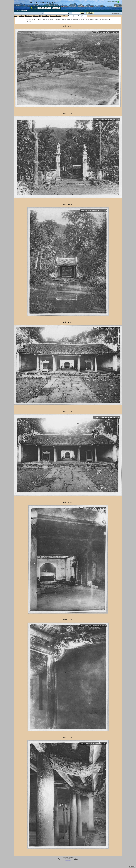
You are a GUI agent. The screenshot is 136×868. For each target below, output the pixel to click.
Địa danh (34, 8)
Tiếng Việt (114, 2)
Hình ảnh (42, 8)
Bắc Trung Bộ (37, 16)
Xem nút (24, 11)
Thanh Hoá (45, 16)
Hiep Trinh (71, 858)
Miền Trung (28, 16)
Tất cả (15, 16)
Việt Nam (21, 16)
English (109, 2)
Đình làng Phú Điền (56, 16)
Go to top (76, 859)
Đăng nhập (56, 8)
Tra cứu (19, 11)
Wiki (49, 8)
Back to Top (132, 867)
